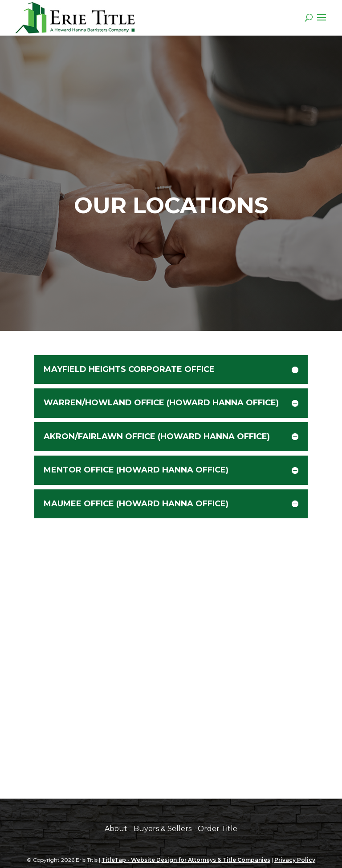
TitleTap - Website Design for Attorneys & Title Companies (186, 860)
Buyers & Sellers (163, 829)
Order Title (218, 829)
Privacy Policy (295, 860)
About (116, 829)
